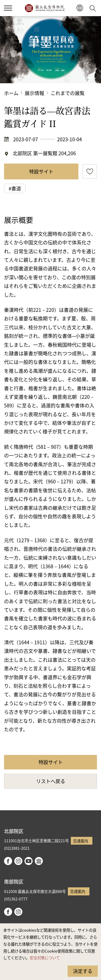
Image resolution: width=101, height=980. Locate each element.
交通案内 (81, 841)
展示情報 (34, 93)
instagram (18, 861)
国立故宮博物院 (45, 8)
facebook (8, 861)
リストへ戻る (51, 781)
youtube (29, 861)
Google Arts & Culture (39, 861)
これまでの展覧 (68, 93)
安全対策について (45, 958)
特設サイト (41, 171)
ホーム (11, 93)
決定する (83, 971)
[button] (80, 8)
